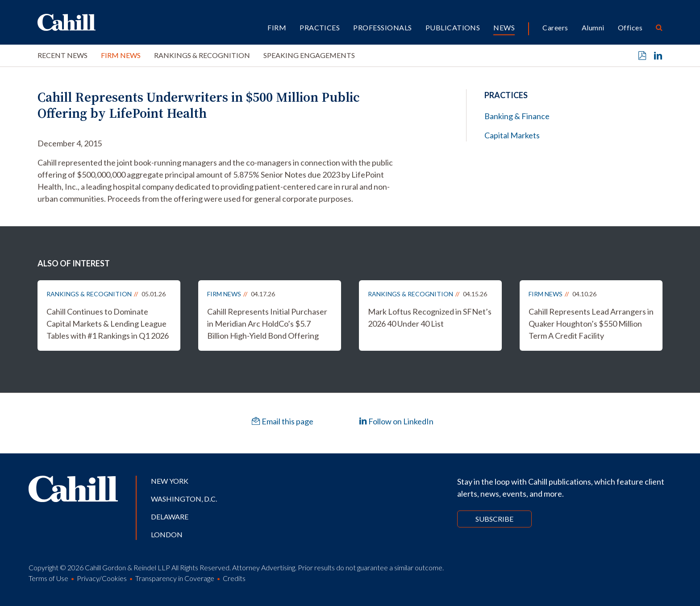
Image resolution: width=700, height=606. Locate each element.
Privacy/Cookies (102, 578)
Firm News (121, 55)
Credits (234, 578)
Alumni (593, 27)
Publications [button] (453, 27)
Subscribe (494, 519)
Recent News (62, 55)
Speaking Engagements (309, 55)
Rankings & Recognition (202, 55)
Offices (630, 27)
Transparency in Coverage (175, 578)
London (167, 534)
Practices (320, 27)
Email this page (283, 421)
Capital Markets (512, 135)
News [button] (504, 27)
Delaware (170, 517)
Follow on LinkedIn (396, 421)
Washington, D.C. (184, 499)
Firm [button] (277, 27)
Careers (555, 27)
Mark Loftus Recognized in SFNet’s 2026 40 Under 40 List (430, 318)
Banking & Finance (517, 116)
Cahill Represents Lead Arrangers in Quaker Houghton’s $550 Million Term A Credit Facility (591, 324)
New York (170, 481)
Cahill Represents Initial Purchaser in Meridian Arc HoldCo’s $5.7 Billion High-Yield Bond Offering (267, 324)
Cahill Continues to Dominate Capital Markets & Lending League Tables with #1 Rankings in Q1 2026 (108, 324)
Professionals (382, 27)
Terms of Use (48, 578)
